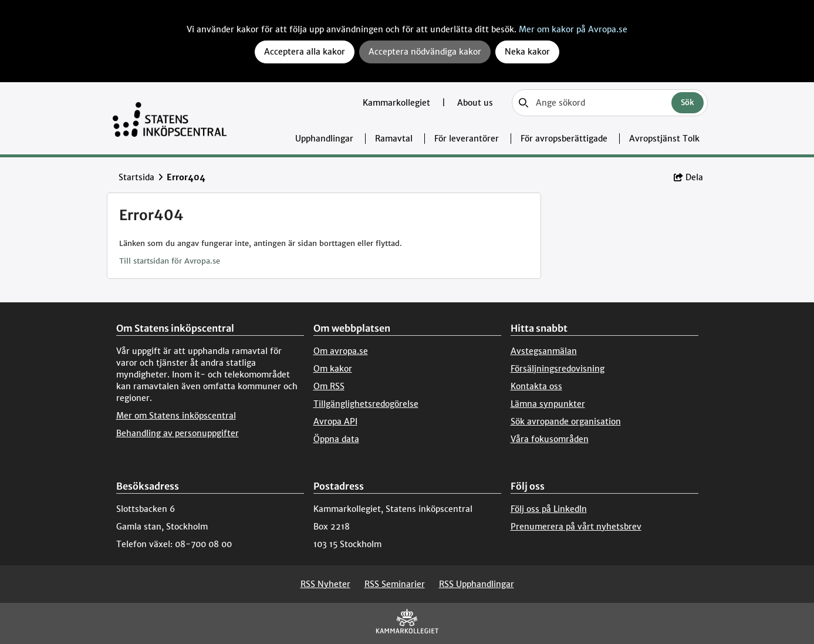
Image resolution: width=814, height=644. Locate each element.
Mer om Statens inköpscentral (176, 416)
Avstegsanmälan (544, 351)
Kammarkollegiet (398, 103)
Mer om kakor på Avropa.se (573, 29)
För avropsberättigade (564, 139)
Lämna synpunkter (548, 404)
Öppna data (336, 439)
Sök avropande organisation (566, 422)
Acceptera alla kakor (305, 52)
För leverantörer (467, 139)
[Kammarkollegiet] (407, 624)
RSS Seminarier (395, 584)
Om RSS (329, 386)
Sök (688, 102)
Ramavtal (394, 139)
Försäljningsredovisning (558, 369)
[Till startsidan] (170, 118)
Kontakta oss (536, 386)
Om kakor (333, 369)
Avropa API (335, 422)
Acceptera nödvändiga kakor (425, 52)
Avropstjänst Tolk (664, 139)
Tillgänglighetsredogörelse (366, 404)
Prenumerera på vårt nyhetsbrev (576, 527)
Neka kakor (527, 52)
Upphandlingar (324, 139)
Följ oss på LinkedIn (549, 509)
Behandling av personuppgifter (178, 433)
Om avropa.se (341, 351)
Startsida (136, 177)
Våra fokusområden (550, 439)
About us (475, 103)
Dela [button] (688, 177)
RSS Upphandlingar (477, 584)
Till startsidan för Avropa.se (170, 261)
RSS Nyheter (325, 584)
